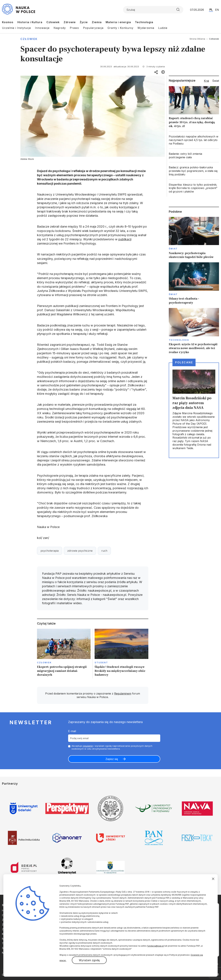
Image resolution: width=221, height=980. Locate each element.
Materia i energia (118, 22)
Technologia (144, 22)
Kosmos (8, 22)
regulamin (88, 746)
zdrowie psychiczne (80, 551)
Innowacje (42, 28)
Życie (84, 22)
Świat (173, 249)
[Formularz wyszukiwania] (153, 10)
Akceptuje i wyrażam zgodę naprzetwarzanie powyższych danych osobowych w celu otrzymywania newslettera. (112, 747)
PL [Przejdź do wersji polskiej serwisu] (211, 10)
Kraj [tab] (206, 81)
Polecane (184, 362)
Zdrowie (70, 22)
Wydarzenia (146, 28)
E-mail (72, 731)
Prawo (74, 28)
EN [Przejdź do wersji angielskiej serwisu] (217, 10)
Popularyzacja (93, 28)
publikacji (125, 239)
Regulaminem (123, 694)
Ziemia (97, 22)
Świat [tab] (216, 81)
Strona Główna (197, 39)
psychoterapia (50, 551)
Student (101, 662)
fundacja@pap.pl (156, 946)
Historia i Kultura (30, 22)
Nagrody (60, 28)
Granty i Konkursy (120, 28)
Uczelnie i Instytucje (16, 28)
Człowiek (53, 22)
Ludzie (163, 28)
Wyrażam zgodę (89, 960)
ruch (104, 551)
